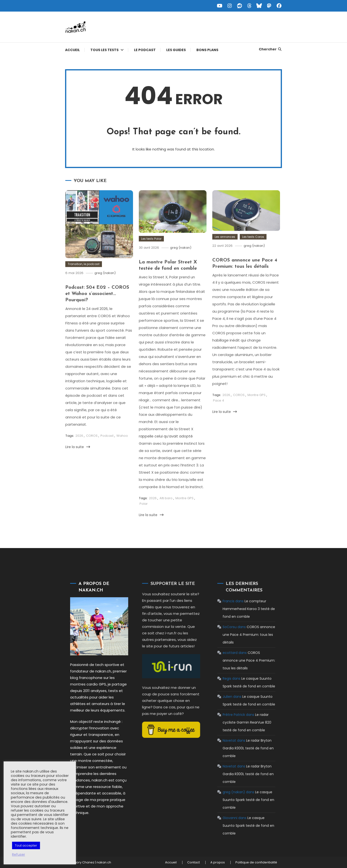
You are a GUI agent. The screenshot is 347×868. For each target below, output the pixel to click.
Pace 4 (219, 412)
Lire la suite (78, 458)
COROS (92, 447)
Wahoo (122, 447)
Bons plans (207, 50)
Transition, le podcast (84, 276)
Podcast (107, 447)
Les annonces (225, 248)
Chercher (270, 49)
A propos (218, 862)
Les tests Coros (253, 248)
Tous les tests (104, 50)
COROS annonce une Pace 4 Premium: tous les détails (237, 635)
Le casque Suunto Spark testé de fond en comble (237, 800)
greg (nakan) (105, 285)
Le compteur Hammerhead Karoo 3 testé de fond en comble (237, 609)
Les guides (176, 50)
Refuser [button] (19, 854)
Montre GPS (184, 510)
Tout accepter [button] (26, 845)
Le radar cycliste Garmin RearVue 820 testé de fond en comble (235, 722)
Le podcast (145, 50)
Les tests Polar (151, 250)
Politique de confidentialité (256, 862)
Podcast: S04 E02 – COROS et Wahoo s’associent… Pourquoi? (97, 305)
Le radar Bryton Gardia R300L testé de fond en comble (236, 748)
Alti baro (166, 510)
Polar (144, 515)
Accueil (72, 50)
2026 (79, 447)
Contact (194, 862)
